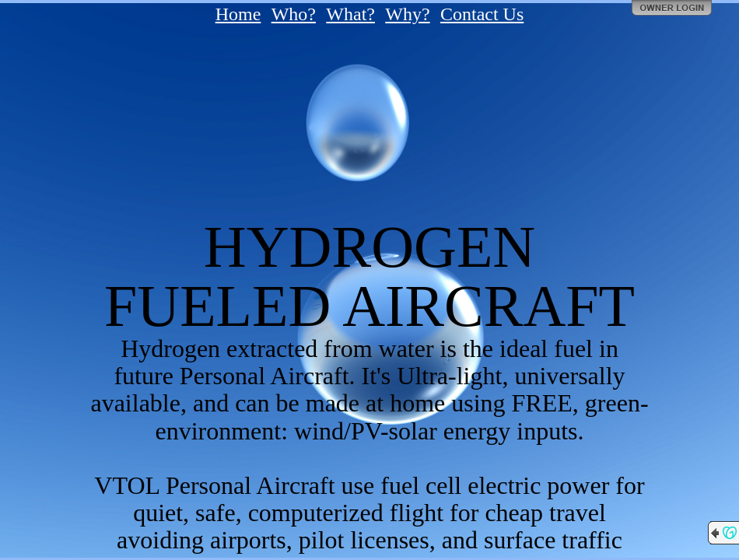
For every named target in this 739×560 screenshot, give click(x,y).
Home (238, 14)
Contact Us (482, 14)
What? (350, 14)
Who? (294, 14)
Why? (407, 14)
